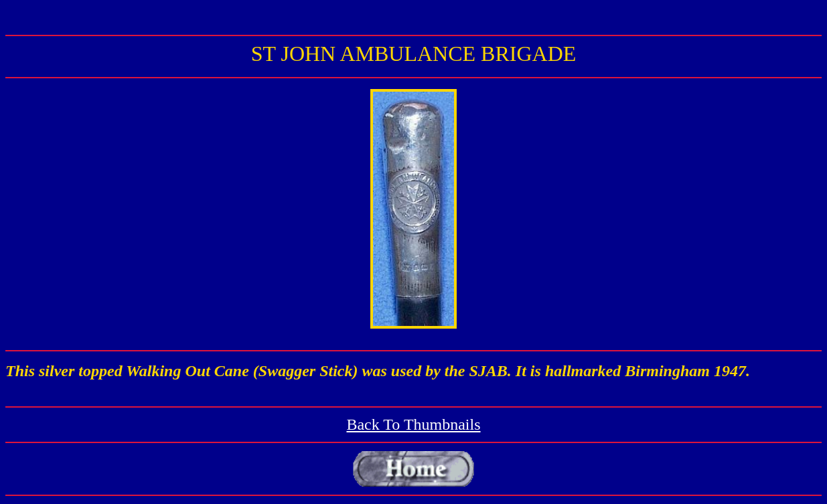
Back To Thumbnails (413, 424)
